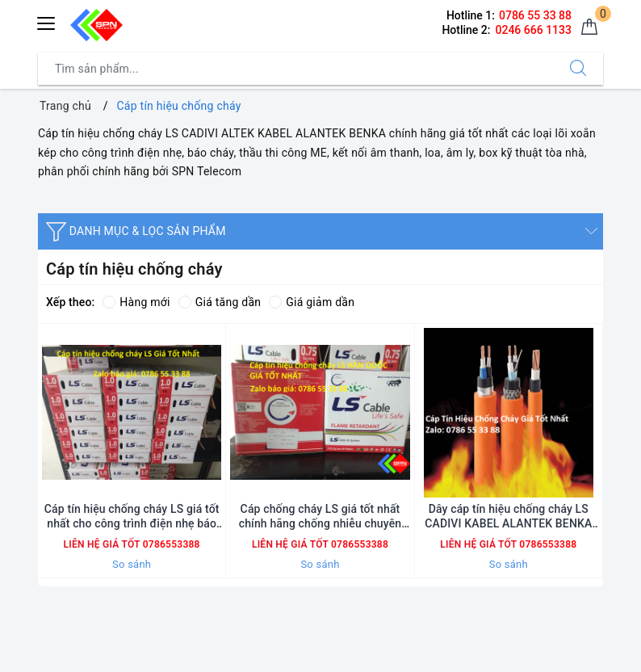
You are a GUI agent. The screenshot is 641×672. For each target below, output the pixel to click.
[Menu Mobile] (47, 21)
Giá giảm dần (312, 302)
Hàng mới (136, 302)
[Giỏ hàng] (589, 27)
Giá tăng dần (220, 302)
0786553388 (170, 544)
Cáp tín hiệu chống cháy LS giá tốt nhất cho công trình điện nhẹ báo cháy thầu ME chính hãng (132, 517)
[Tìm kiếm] (578, 69)
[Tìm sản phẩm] (296, 69)
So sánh (132, 564)
